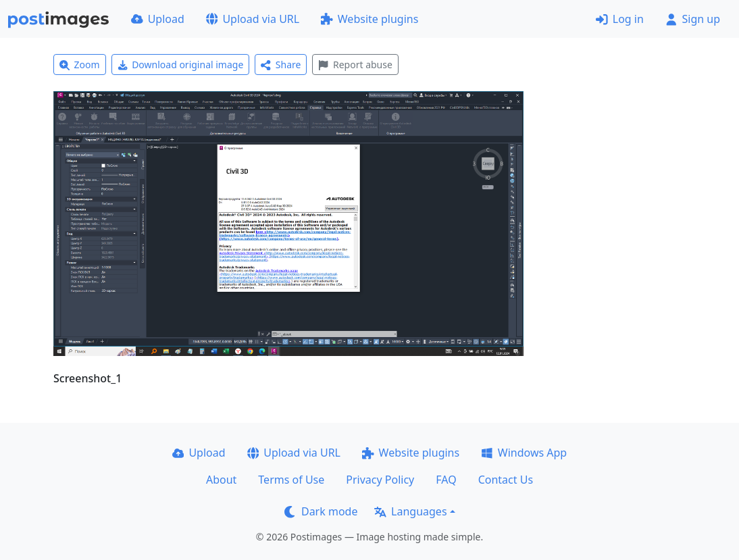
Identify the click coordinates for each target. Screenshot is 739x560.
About (221, 480)
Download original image (181, 65)
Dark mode (321, 511)
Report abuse (355, 65)
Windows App (524, 453)
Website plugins (369, 19)
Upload (158, 19)
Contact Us (506, 480)
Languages (410, 511)
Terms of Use (291, 480)
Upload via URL (253, 19)
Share (281, 65)
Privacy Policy (380, 480)
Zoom (80, 65)
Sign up (693, 19)
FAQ (446, 480)
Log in (620, 19)
